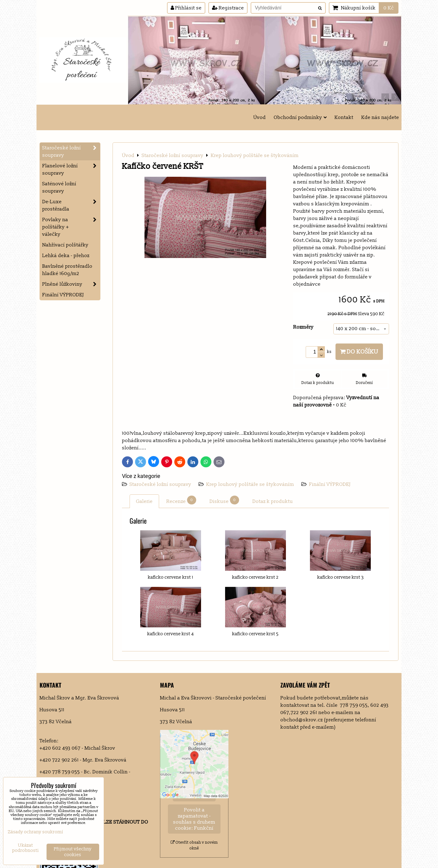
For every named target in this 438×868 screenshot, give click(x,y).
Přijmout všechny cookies (73, 852)
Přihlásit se (186, 8)
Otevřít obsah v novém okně (194, 845)
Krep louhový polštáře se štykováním (250, 484)
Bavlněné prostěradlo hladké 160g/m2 (67, 270)
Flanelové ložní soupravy (71, 169)
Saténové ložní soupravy (59, 187)
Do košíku (359, 352)
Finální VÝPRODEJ (330, 484)
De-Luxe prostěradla (71, 205)
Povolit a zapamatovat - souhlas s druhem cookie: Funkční (194, 819)
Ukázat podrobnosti (26, 848)
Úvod (260, 117)
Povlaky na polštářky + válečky (71, 227)
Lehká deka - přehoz (66, 256)
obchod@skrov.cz (302, 720)
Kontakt (344, 117)
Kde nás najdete (380, 117)
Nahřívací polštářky (65, 245)
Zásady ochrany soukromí (36, 832)
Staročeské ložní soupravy (161, 484)
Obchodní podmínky (300, 117)
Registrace (228, 8)
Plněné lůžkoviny (71, 284)
